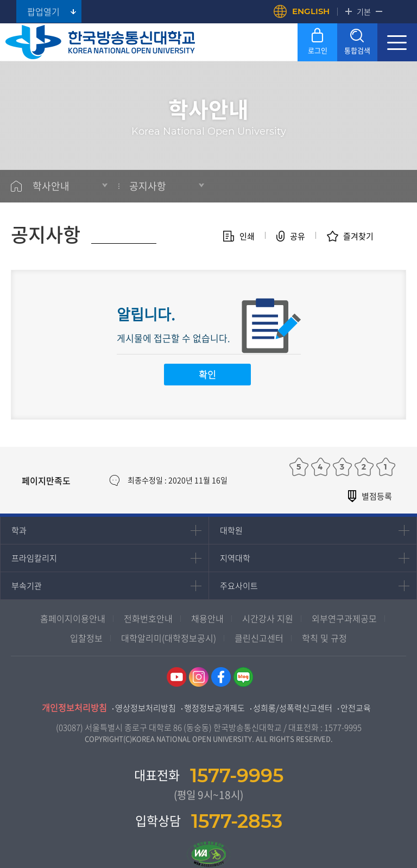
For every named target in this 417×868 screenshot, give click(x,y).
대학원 (231, 530)
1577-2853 (237, 821)
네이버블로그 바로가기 (243, 677)
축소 (379, 11)
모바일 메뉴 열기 (397, 42)
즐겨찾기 (358, 236)
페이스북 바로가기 (221, 677)
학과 (19, 530)
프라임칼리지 (34, 558)
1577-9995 (343, 727)
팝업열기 (43, 11)
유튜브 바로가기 (176, 677)
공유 (298, 236)
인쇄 (247, 236)
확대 (349, 11)
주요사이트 (239, 586)
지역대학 (235, 558)
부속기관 (27, 586)
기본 (364, 11)
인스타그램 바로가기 (199, 677)
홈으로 (16, 186)
